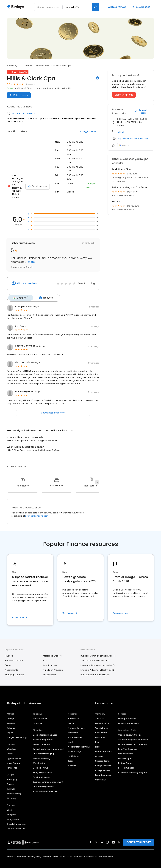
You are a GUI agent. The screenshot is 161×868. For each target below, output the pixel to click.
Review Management (43, 734)
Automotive (74, 713)
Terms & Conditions (17, 851)
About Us (100, 713)
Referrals (11, 723)
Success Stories (103, 756)
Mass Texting (13, 758)
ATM (45, 655)
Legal (70, 737)
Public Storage (75, 746)
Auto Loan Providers (53, 665)
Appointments (14, 753)
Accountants (42, 66)
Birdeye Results (103, 765)
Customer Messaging (43, 749)
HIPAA (62, 851)
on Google (34, 301)
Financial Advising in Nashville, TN (97, 665)
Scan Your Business (128, 744)
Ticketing (11, 793)
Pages (10, 728)
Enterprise (38, 718)
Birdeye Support (126, 758)
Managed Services (127, 713)
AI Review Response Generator (133, 734)
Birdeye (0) (45, 293)
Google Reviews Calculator (131, 730)
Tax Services (49, 669)
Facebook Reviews (42, 772)
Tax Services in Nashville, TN (94, 655)
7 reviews (31, 84)
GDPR (55, 851)
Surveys (11, 779)
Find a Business (126, 749)
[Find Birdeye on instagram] (107, 837)
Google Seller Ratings (17, 732)
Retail (70, 756)
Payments (12, 763)
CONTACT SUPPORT (139, 837)
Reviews (11, 718)
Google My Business (42, 767)
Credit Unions (50, 660)
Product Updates (103, 746)
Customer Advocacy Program (133, 767)
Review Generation (42, 739)
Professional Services (128, 718)
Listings (11, 713)
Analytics (11, 809)
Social (10, 749)
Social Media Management (46, 786)
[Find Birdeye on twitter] (96, 837)
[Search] (96, 7)
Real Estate (73, 751)
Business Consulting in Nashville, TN (98, 651)
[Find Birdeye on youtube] (113, 837)
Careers (99, 751)
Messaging (12, 774)
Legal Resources (103, 770)
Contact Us (101, 775)
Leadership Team (104, 718)
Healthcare (73, 728)
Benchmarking (14, 788)
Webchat (11, 744)
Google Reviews (40, 763)
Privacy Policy (35, 851)
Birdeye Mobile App (16, 824)
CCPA (70, 851)
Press (98, 742)
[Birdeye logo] (16, 7)
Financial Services (14, 655)
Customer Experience (43, 781)
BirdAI (10, 805)
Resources (100, 732)
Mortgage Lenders (14, 669)
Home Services (75, 732)
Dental (71, 718)
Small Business (40, 713)
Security (47, 851)
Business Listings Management (48, 777)
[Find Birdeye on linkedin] (102, 837)
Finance (28, 66)
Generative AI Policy (84, 851)
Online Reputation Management (49, 744)
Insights (11, 784)
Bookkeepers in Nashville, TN (95, 669)
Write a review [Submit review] (19, 95)
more (31, 258)
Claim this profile (124, 95)
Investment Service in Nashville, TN (98, 660)
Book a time (101, 728)
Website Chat (40, 758)
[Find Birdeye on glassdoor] (119, 837)
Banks (8, 660)
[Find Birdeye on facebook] (91, 837)
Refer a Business (126, 763)
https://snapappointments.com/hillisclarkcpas (134, 138)
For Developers (125, 753)
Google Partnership (16, 819)
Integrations (13, 814)
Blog (97, 737)
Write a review (117, 7)
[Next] (97, 477)
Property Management (79, 742)
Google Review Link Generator (133, 739)
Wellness (72, 760)
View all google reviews (53, 408)
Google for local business (45, 730)
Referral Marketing (41, 753)
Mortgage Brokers (52, 651)
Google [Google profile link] (124, 145)
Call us (121, 132)
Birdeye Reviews (103, 760)
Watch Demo (102, 723)
